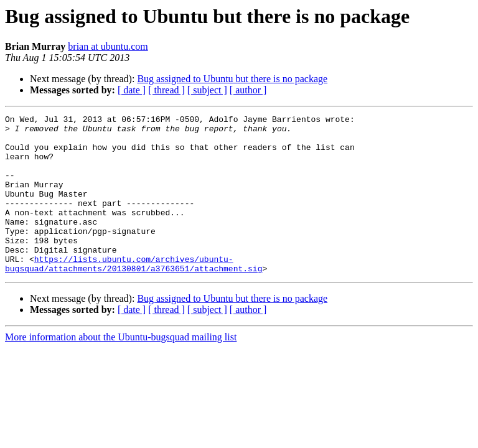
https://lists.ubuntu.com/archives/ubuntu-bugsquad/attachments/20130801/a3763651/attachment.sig (134, 294)
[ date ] (132, 90)
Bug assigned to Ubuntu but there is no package (232, 79)
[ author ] (248, 90)
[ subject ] (207, 90)
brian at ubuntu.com (108, 46)
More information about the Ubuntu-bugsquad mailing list (121, 369)
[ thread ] (166, 90)
